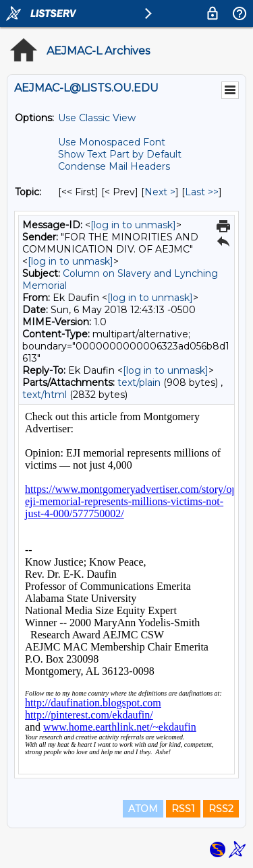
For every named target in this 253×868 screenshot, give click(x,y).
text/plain (139, 382)
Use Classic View (97, 118)
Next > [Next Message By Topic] (160, 192)
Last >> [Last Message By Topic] (202, 192)
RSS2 (221, 809)
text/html (45, 395)
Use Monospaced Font (112, 142)
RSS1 (183, 809)
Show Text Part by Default (120, 154)
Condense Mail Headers (114, 166)
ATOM (143, 809)
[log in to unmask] (133, 225)
